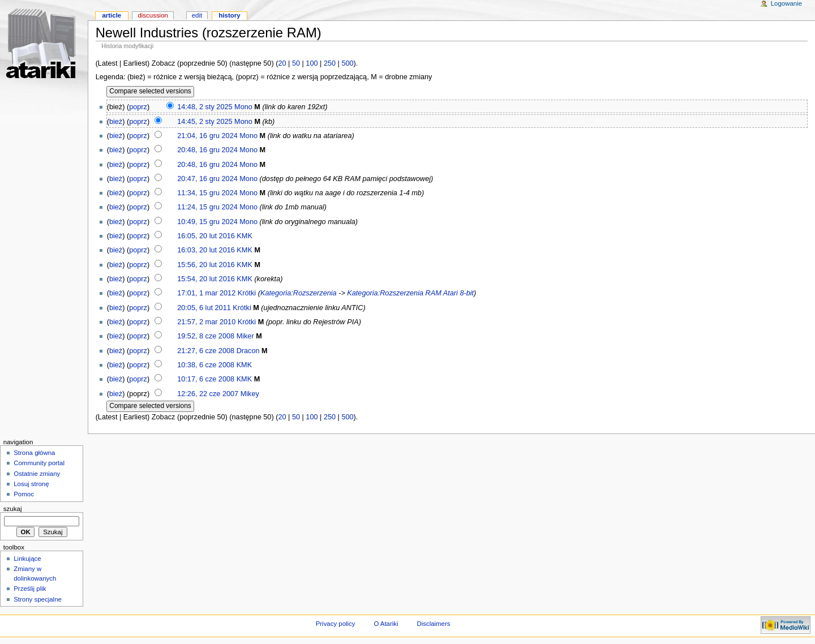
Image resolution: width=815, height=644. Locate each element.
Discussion (153, 15)
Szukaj (13, 509)
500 (347, 63)
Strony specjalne (38, 599)
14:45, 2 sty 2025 (205, 122)
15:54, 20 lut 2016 (206, 279)
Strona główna (34, 453)
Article (111, 15)
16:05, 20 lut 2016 (206, 236)
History (229, 15)
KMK (244, 236)
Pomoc (24, 494)
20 (282, 63)
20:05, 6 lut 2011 (204, 308)
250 (330, 63)
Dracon (248, 351)
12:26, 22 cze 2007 (208, 394)
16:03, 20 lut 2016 (206, 250)
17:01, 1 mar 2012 (206, 293)
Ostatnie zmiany (37, 474)
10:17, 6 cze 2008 (206, 379)
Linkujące (27, 559)
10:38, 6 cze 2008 (206, 365)
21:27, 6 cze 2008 (206, 351)
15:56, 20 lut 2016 (206, 265)
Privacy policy (336, 624)
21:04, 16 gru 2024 (207, 136)
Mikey (250, 394)
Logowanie (786, 3)
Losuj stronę (31, 484)
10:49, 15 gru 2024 (207, 222)
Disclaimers (433, 624)
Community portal (39, 463)
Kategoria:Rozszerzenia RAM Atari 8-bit (410, 293)
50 (296, 63)
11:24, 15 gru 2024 (207, 207)
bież (116, 122)
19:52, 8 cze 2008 (206, 336)
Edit (197, 15)
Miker (245, 336)
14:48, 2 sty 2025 (205, 107)
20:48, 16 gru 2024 (207, 150)
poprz (138, 107)
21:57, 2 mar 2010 (206, 322)
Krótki (247, 293)
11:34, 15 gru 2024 (207, 193)
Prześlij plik (30, 589)
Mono (243, 107)
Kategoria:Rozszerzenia (299, 293)
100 (312, 63)
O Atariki (386, 624)
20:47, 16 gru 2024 (207, 179)
